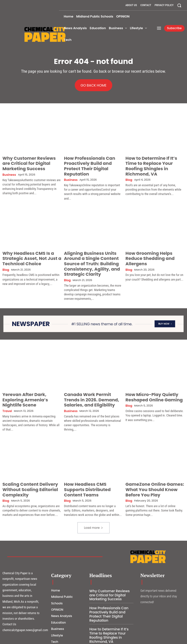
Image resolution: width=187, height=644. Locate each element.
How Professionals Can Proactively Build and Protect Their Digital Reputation (89, 162)
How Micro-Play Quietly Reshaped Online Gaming (148, 377)
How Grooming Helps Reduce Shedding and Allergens (151, 246)
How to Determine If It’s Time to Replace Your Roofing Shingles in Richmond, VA (154, 162)
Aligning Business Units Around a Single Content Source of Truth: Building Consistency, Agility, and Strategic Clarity (93, 250)
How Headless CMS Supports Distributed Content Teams (89, 463)
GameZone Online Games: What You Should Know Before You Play (154, 463)
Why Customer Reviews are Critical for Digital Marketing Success (27, 162)
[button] (179, 5)
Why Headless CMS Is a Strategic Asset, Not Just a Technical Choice (31, 248)
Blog (128, 172)
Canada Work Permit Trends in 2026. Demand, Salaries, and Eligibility (91, 379)
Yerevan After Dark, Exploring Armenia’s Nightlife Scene (28, 377)
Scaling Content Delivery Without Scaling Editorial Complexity (31, 463)
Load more (93, 497)
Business (8, 172)
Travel (7, 384)
